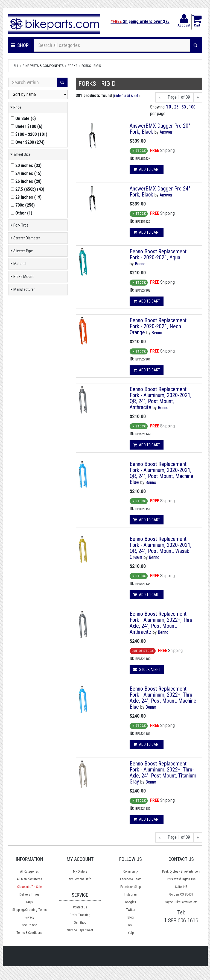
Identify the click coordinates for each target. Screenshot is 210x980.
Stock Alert (147, 670)
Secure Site (29, 925)
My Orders (80, 872)
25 (176, 107)
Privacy (29, 917)
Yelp (131, 933)
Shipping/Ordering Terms (30, 910)
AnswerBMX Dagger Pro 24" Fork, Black (160, 192)
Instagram (131, 894)
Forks (73, 66)
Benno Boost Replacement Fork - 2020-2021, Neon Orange (158, 326)
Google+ (131, 902)
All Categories (30, 872)
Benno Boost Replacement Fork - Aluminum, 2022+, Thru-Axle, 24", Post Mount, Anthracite (162, 623)
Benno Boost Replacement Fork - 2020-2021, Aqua (158, 254)
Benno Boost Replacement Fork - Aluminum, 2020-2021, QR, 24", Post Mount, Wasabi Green (161, 548)
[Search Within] (33, 82)
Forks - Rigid (91, 66)
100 (192, 107)
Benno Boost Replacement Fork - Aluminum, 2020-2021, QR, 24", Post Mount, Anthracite (161, 398)
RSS (131, 925)
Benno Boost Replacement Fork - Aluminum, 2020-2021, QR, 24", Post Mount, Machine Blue (161, 473)
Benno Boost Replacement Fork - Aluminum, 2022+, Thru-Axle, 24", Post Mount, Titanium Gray (163, 773)
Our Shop (80, 923)
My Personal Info (80, 879)
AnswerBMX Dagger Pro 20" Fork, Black (160, 129)
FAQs (29, 902)
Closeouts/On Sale (30, 887)
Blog (131, 917)
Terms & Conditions (29, 933)
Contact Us (80, 907)
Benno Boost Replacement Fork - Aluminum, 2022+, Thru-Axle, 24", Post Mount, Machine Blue (163, 698)
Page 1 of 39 (179, 97)
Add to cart (147, 169)
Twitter (131, 910)
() (23, 118)
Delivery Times (29, 894)
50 (184, 107)
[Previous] (160, 97)
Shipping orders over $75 (140, 21)
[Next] (198, 97)
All (16, 66)
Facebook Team (131, 879)
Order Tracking (80, 915)
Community (131, 872)
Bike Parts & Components (43, 66)
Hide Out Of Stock (126, 96)
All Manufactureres (30, 879)
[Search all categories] (112, 45)
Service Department (80, 930)
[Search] (195, 45)
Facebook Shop (131, 887)
